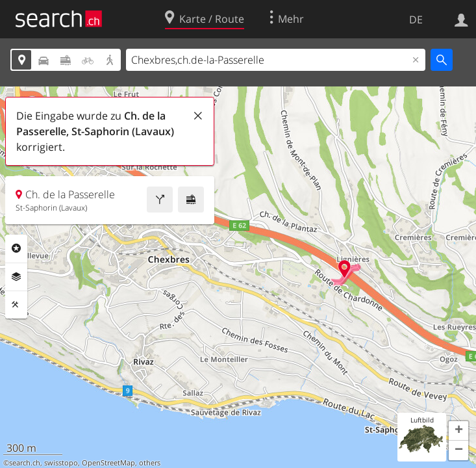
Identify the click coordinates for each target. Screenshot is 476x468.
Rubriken (16, 248)
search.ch (25, 463)
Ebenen (16, 277)
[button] (458, 431)
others (150, 463)
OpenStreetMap (108, 463)
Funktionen (16, 305)
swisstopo (61, 463)
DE (416, 19)
